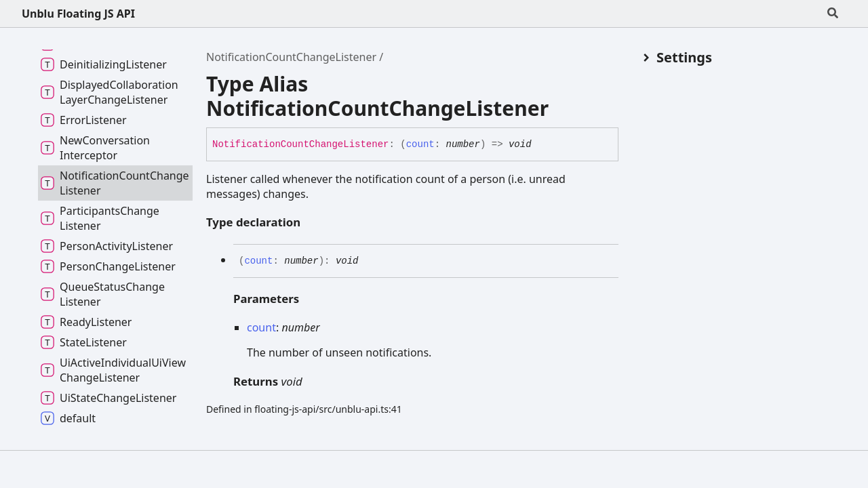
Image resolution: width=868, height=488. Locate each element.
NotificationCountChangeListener (291, 57)
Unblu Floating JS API (78, 14)
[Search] (833, 14)
